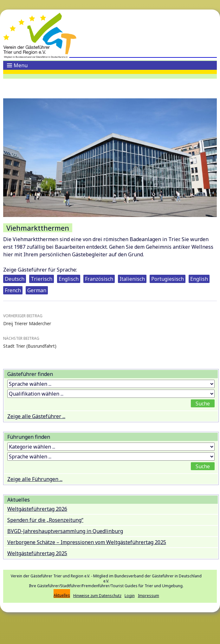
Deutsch (15, 279)
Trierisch (42, 279)
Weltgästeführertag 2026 (37, 509)
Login (130, 596)
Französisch (99, 279)
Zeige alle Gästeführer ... (36, 416)
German (37, 290)
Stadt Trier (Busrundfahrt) (110, 342)
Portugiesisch (168, 279)
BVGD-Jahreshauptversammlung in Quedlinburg (65, 531)
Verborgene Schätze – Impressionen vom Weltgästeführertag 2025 (87, 542)
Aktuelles (62, 595)
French (13, 290)
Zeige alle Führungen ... (35, 479)
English (199, 279)
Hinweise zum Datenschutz (97, 596)
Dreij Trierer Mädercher (110, 319)
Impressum (149, 596)
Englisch (69, 279)
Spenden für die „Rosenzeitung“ (45, 520)
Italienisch (132, 279)
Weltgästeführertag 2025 (37, 553)
